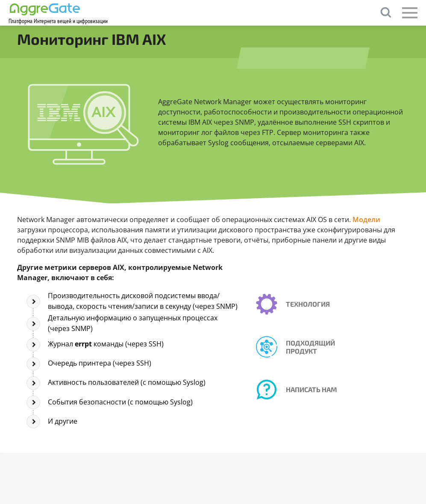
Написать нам (311, 389)
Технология (308, 304)
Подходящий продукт (310, 347)
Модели (366, 220)
